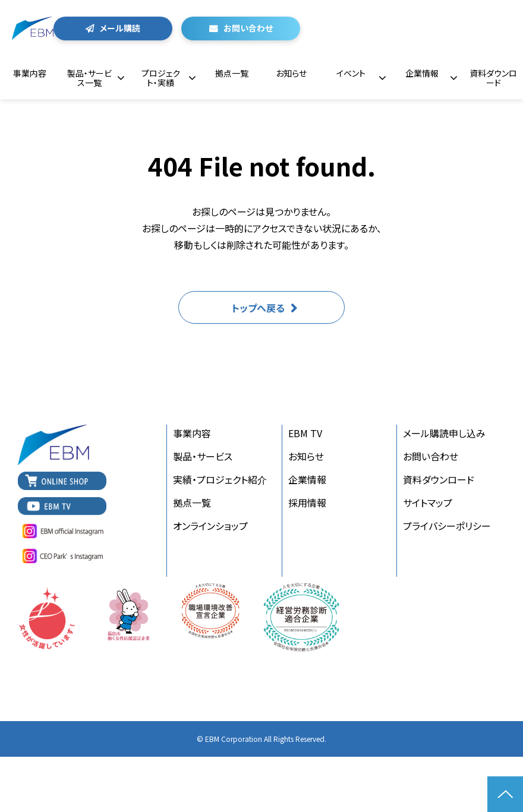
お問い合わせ (248, 28)
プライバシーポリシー (447, 526)
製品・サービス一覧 (89, 78)
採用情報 (307, 503)
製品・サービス (203, 456)
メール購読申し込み (444, 433)
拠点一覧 (232, 73)
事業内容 (30, 73)
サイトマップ (428, 503)
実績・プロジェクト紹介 (220, 479)
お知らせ (291, 73)
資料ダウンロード (493, 78)
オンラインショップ (210, 526)
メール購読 (120, 28)
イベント (351, 73)
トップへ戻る (258, 308)
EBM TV (305, 433)
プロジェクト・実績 (161, 78)
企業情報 (422, 73)
